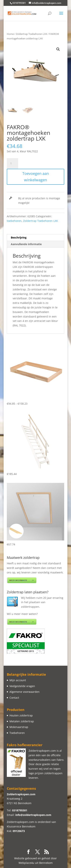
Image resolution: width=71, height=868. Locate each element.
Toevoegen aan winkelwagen (36, 177)
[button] (58, 49)
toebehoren (14, 221)
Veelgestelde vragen (22, 686)
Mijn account (18, 680)
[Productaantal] (12, 163)
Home (10, 34)
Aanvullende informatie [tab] (26, 244)
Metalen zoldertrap (22, 721)
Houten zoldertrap (21, 715)
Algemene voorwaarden (25, 692)
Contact (14, 698)
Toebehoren (17, 733)
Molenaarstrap (19, 727)
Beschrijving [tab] (19, 237)
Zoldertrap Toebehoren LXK (32, 34)
